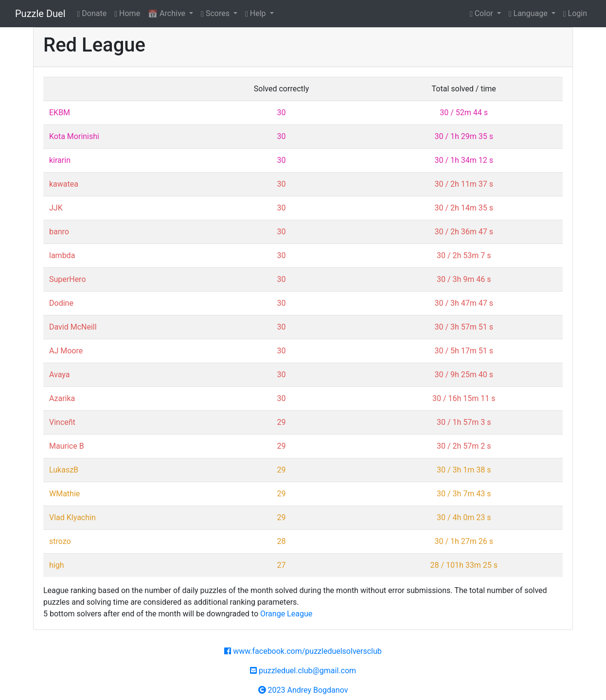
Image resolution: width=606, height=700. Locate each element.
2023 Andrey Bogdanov (303, 690)
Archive (168, 13)
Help (257, 13)
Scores (216, 13)
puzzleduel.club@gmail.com (303, 671)
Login (575, 13)
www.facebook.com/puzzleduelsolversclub (303, 651)
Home (127, 13)
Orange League (286, 614)
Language (529, 13)
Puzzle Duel (40, 14)
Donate (92, 13)
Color (482, 13)
